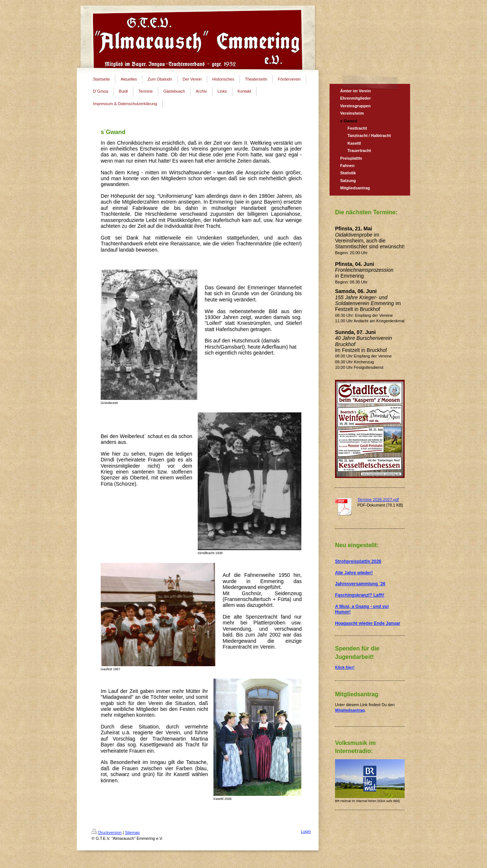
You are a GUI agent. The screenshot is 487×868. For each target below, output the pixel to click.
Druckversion (107, 832)
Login (306, 831)
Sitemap (132, 832)
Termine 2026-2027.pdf (378, 500)
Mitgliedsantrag (350, 710)
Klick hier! (345, 667)
